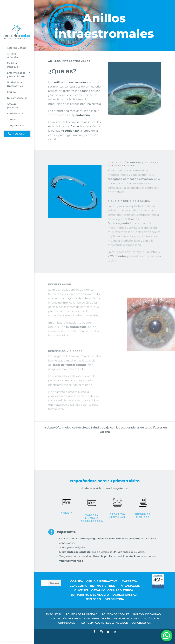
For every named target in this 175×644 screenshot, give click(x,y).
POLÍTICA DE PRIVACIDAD (82, 614)
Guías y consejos (17, 98)
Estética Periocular (13, 65)
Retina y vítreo (103, 586)
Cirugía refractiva (13, 55)
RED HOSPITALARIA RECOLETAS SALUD (104, 623)
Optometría (114, 599)
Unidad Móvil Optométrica (15, 84)
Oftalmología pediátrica (112, 590)
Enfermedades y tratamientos (16, 75)
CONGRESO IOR (141, 623)
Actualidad (14, 113)
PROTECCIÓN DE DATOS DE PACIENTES (75, 619)
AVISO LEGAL (54, 614)
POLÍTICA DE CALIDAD (147, 614)
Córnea (77, 581)
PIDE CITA (19, 134)
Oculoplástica (125, 595)
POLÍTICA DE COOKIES (115, 614)
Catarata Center (17, 48)
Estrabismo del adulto (90, 595)
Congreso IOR (16, 125)
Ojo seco (93, 599)
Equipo (11, 92)
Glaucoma (78, 586)
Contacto (13, 119)
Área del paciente (12, 106)
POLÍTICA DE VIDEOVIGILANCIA (121, 619)
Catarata (129, 581)
